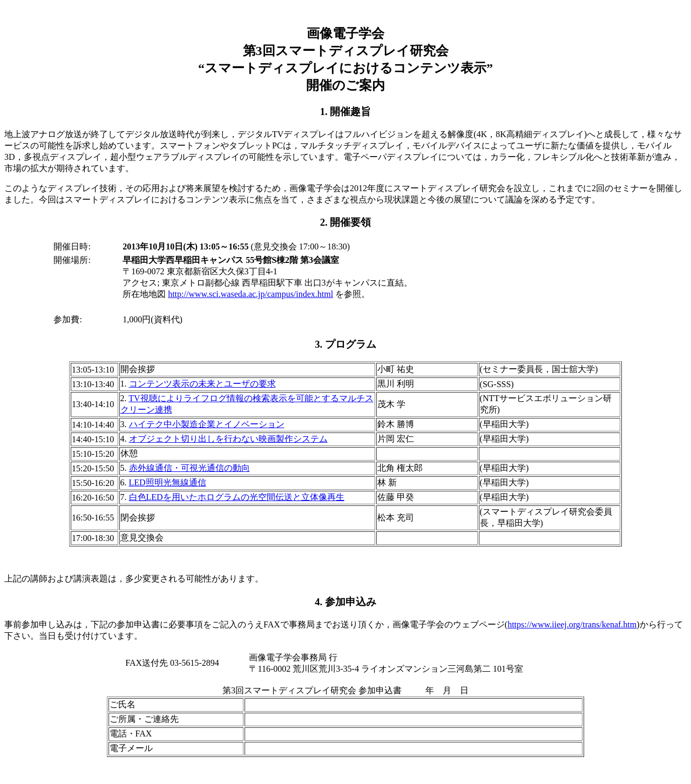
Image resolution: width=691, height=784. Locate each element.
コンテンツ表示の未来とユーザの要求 (202, 384)
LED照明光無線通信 (168, 482)
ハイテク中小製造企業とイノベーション (207, 424)
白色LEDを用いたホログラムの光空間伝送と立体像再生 (237, 497)
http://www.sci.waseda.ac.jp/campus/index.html (250, 294)
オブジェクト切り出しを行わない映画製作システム (228, 439)
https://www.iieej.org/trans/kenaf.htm (572, 624)
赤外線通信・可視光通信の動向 (189, 468)
